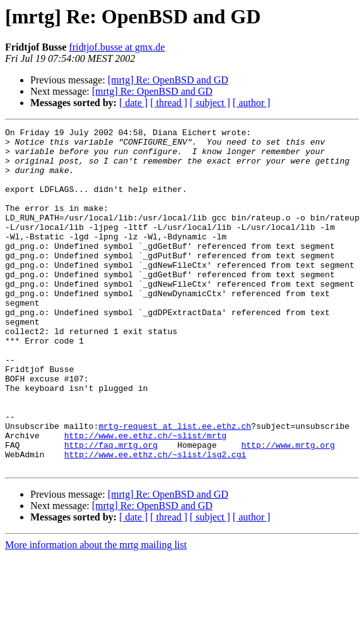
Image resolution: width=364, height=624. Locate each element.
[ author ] (252, 103)
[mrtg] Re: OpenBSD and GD (168, 80)
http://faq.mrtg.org (111, 509)
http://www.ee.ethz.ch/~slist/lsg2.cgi (156, 520)
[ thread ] (169, 103)
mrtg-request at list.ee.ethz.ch (175, 486)
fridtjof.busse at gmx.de (117, 47)
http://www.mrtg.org (288, 509)
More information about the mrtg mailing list (96, 613)
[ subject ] (210, 103)
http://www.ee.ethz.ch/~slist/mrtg (145, 498)
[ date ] (133, 103)
